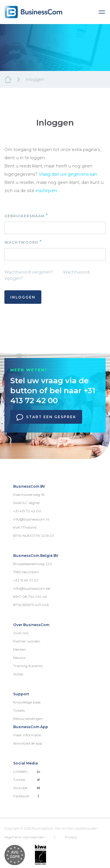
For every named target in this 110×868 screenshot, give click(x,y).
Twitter (27, 780)
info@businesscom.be (32, 588)
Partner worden (27, 641)
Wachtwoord (23, 242)
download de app (28, 743)
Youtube (27, 788)
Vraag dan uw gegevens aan (68, 174)
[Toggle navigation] (102, 12)
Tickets (19, 710)
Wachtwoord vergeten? (29, 272)
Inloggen (23, 297)
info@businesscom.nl (31, 519)
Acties (18, 674)
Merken (20, 649)
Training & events (28, 666)
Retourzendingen (28, 719)
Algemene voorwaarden (24, 837)
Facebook (27, 796)
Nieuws (19, 658)
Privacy (71, 837)
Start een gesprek (46, 417)
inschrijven (46, 191)
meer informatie (27, 735)
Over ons (21, 633)
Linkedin (27, 771)
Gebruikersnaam (26, 216)
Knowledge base (27, 702)
